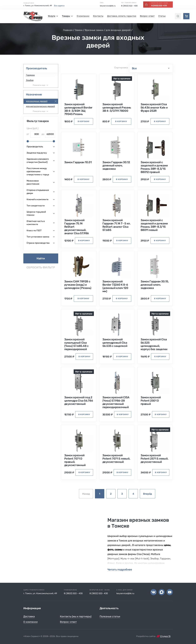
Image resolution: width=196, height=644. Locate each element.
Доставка (29, 616)
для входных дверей (118, 30)
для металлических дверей (40, 106)
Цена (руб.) (33, 128)
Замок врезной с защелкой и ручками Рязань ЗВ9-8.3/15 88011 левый (154, 225)
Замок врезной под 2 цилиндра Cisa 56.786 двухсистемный (79, 401)
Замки (79, 30)
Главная (68, 30)
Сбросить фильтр (41, 268)
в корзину (84, 121)
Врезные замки (94, 30)
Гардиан (30, 75)
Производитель (37, 68)
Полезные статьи (110, 616)
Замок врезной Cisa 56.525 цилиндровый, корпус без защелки (154, 344)
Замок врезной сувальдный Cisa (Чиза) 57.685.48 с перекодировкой (77, 344)
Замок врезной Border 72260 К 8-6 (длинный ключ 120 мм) (115, 286)
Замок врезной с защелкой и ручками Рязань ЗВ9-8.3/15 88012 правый (154, 167)
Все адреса (59, 6)
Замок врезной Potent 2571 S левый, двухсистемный (155, 459)
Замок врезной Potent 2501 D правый (151, 401)
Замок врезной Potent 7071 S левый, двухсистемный (116, 459)
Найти (41, 258)
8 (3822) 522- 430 (99, 593)
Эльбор (30, 80)
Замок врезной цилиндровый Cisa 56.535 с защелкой (115, 343)
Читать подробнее (120, 570)
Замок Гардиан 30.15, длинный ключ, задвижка (155, 285)
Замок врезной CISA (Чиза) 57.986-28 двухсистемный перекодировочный (116, 402)
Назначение (34, 94)
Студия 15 (165, 636)
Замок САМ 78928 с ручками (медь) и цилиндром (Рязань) (78, 285)
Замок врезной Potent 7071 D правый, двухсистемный (75, 460)
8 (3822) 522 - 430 (129, 6)
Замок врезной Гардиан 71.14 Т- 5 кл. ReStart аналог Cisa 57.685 (117, 225)
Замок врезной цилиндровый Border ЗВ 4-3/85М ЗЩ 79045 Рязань (78, 109)
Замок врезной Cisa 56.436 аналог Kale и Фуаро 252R (154, 108)
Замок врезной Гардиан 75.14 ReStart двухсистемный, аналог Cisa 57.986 (77, 227)
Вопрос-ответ (68, 622)
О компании (31, 622)
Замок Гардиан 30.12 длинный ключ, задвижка (116, 166)
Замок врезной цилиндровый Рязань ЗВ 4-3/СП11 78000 (117, 108)
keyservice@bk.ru (108, 6)
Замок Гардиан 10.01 (78, 162)
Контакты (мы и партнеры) (76, 616)
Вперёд (148, 494)
